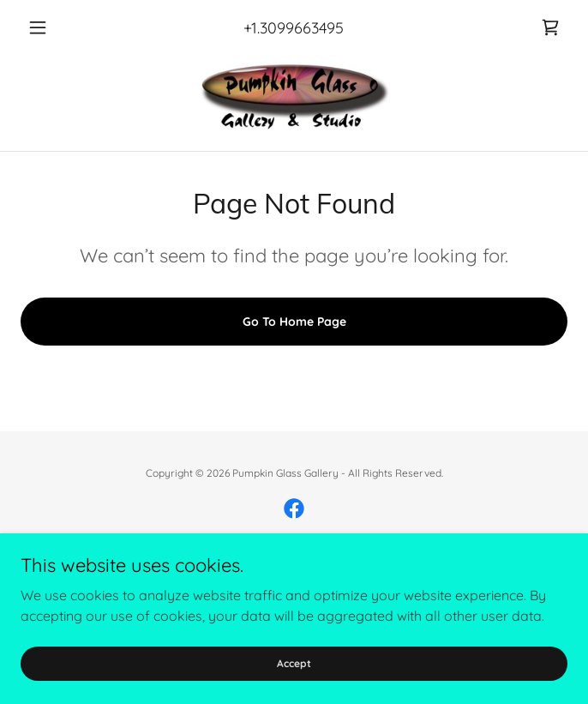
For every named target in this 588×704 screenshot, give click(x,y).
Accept (294, 663)
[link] (550, 27)
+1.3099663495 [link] (294, 28)
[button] (62, 27)
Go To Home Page (294, 322)
